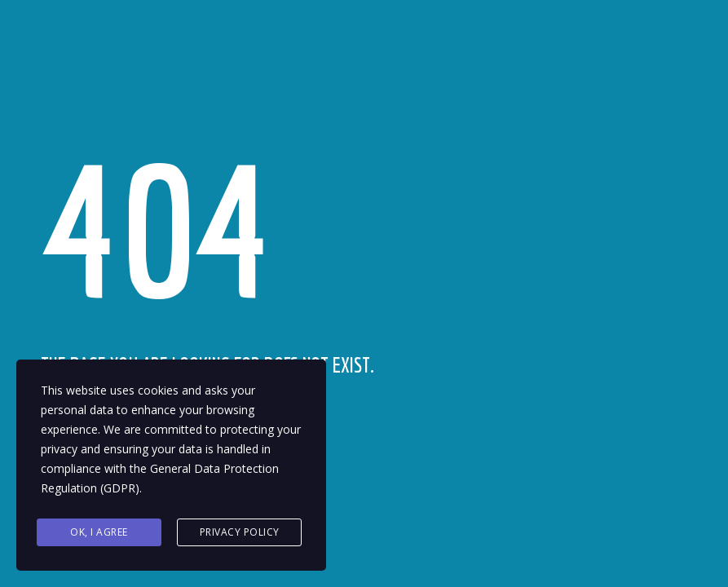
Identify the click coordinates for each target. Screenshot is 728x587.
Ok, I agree (99, 532)
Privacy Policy (240, 532)
